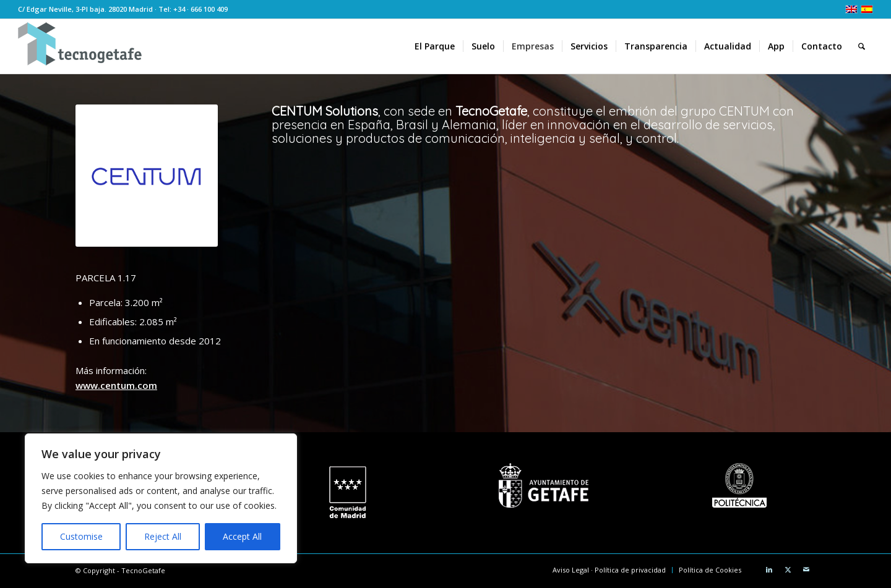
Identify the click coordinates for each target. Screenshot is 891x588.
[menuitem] (435, 46)
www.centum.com (116, 385)
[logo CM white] (347, 493)
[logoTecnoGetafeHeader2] (80, 46)
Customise (81, 536)
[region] (161, 498)
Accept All (242, 536)
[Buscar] (862, 46)
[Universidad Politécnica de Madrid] (739, 485)
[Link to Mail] (806, 569)
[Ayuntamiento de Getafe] (544, 485)
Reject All (163, 536)
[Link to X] (788, 569)
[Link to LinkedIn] (769, 569)
